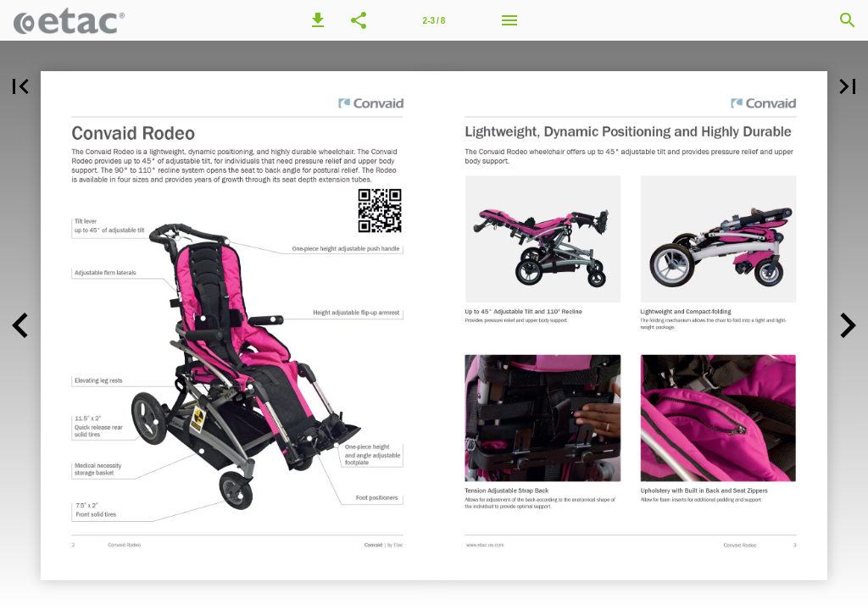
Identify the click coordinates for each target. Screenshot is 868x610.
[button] (318, 20)
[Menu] (509, 20)
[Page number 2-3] (434, 20)
